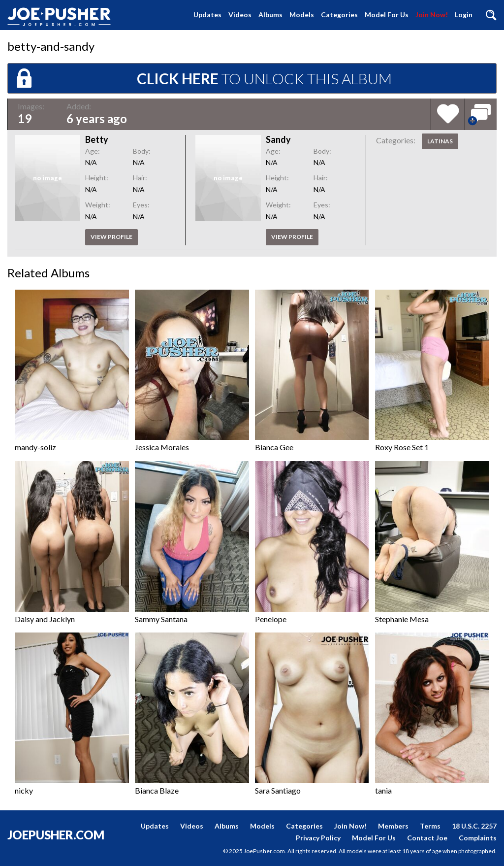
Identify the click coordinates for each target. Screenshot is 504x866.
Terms (430, 826)
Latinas (440, 141)
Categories (339, 15)
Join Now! (432, 15)
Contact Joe (427, 838)
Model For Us (387, 15)
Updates (207, 15)
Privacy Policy (318, 838)
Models (302, 15)
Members (393, 826)
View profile (111, 237)
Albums (270, 15)
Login (464, 15)
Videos (240, 15)
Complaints (478, 838)
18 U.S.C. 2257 (474, 826)
